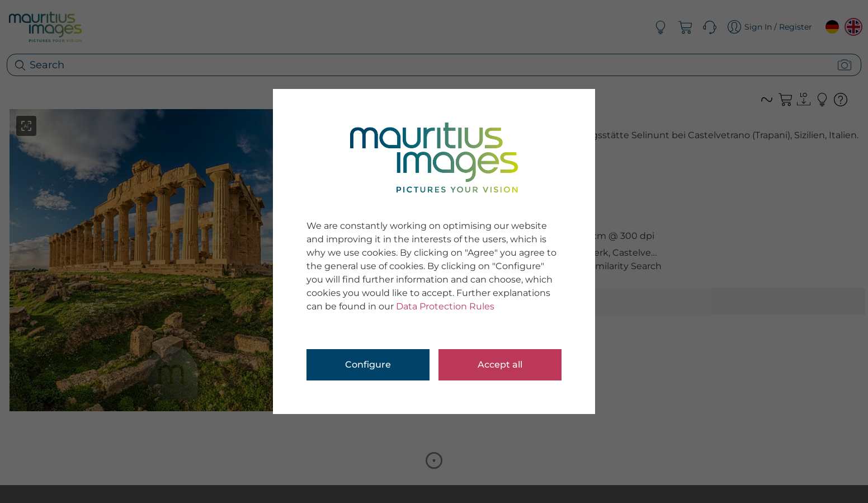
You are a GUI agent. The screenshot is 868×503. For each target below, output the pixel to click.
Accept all (500, 365)
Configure (368, 365)
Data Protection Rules (445, 306)
